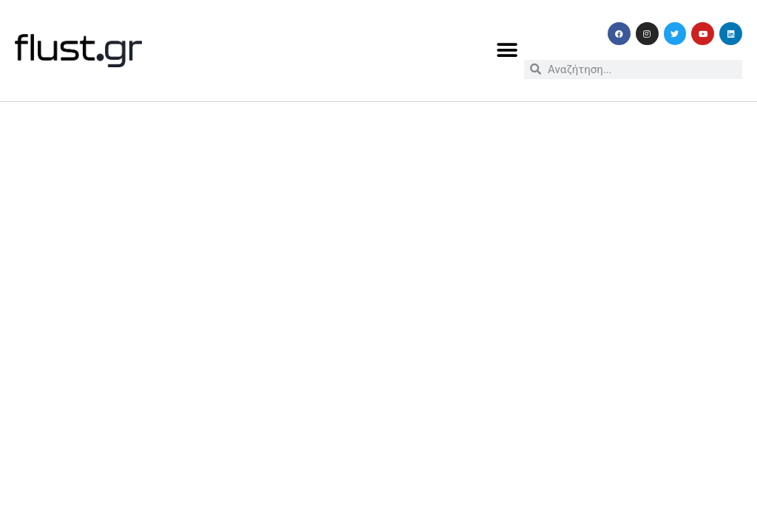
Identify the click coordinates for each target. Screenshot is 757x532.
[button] (508, 51)
